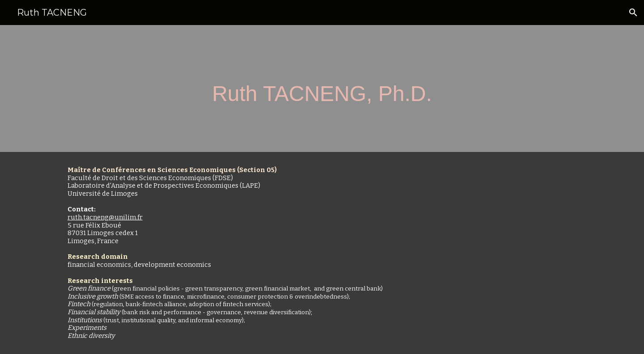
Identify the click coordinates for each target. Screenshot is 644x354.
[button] (633, 13)
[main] (322, 89)
